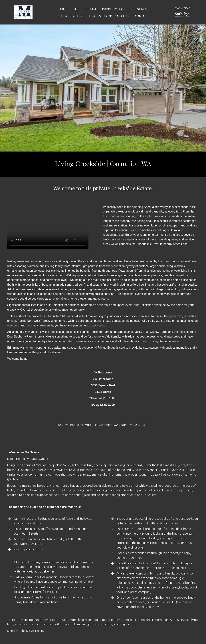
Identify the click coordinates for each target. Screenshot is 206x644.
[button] (110, 16)
